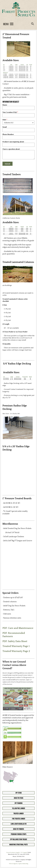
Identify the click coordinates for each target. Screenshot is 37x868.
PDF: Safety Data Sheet (15, 641)
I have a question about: (11, 149)
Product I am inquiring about (13, 142)
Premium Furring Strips (19, 834)
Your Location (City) (10, 112)
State (4, 120)
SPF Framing (19, 803)
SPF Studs (19, 793)
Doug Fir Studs (19, 798)
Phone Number (8, 134)
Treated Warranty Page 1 (16, 646)
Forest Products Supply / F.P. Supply (17, 852)
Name (5, 105)
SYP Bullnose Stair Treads (18, 839)
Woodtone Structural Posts (18, 845)
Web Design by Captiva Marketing (19, 864)
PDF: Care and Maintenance (18, 628)
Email (5, 127)
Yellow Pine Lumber (18, 808)
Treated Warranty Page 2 (16, 651)
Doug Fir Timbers (18, 829)
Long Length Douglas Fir (19, 824)
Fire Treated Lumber (19, 819)
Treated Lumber (18, 813)
